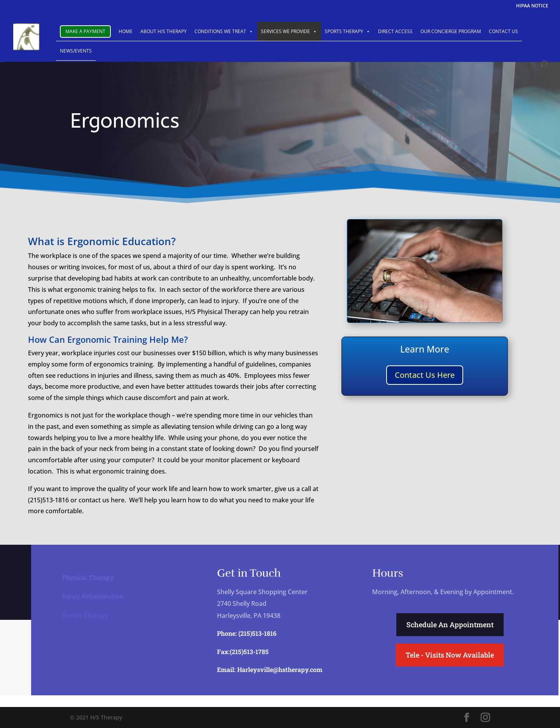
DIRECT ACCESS (395, 31)
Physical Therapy (88, 577)
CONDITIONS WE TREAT (224, 31)
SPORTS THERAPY (347, 31)
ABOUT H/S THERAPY (164, 31)
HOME (126, 31)
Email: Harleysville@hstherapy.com (270, 669)
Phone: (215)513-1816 (247, 633)
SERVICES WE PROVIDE (289, 31)
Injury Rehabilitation (93, 596)
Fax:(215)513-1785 (243, 652)
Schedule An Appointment (450, 625)
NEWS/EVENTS (76, 51)
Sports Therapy (85, 615)
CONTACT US (503, 31)
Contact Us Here (425, 375)
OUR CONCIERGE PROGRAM (451, 31)
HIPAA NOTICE (532, 6)
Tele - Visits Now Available (450, 655)
